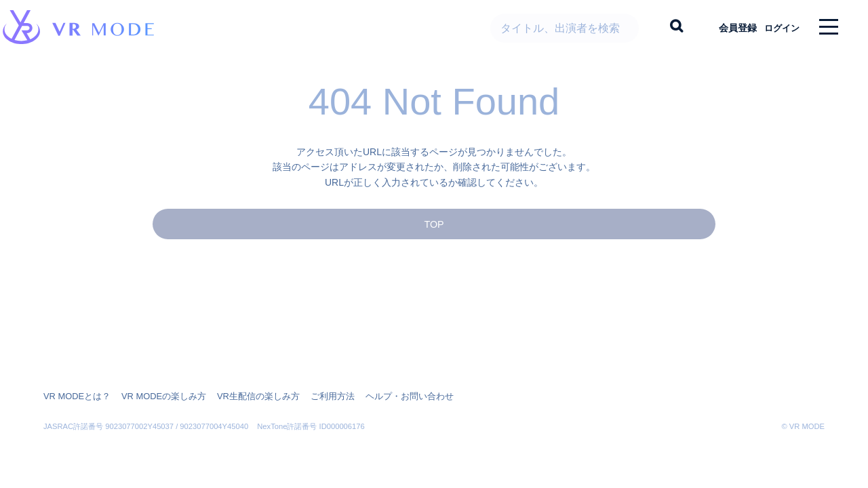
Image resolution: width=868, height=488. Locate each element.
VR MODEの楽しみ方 (156, 396)
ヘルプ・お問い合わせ (385, 396)
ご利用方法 (313, 396)
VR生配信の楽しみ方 (244, 396)
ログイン (776, 27)
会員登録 (726, 27)
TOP (434, 235)
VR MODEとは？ (75, 396)
